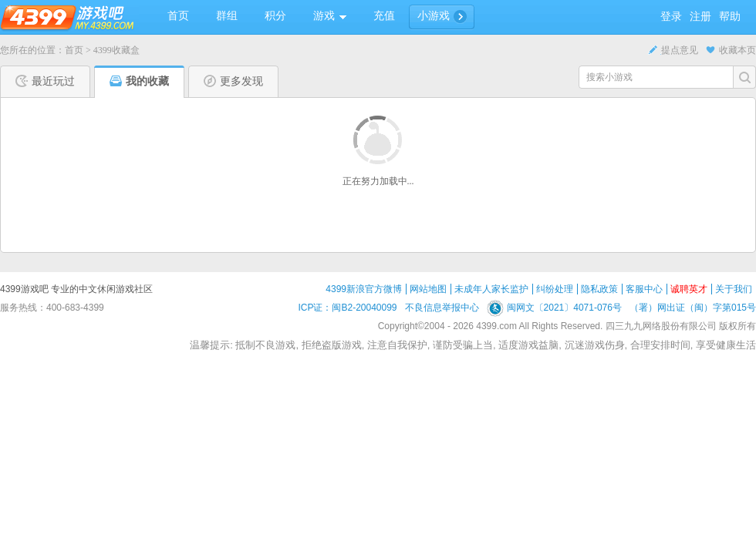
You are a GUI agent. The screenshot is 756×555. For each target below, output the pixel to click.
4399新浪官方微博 (364, 289)
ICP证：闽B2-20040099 (347, 308)
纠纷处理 (555, 289)
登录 (671, 17)
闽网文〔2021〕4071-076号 (554, 308)
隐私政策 (599, 289)
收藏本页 (731, 50)
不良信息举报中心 (442, 308)
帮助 (730, 17)
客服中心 (644, 289)
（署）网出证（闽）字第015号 (693, 308)
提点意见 (673, 50)
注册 (700, 17)
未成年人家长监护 (491, 289)
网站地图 (428, 289)
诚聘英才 (689, 289)
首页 (74, 50)
